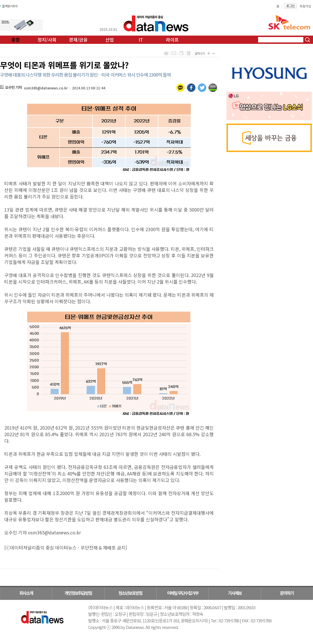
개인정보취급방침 (78, 593)
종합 (16, 40)
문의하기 (287, 593)
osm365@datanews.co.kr (46, 88)
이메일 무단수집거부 (183, 593)
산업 (110, 40)
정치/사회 (47, 40)
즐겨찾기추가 (10, 6)
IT (141, 40)
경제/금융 (78, 40)
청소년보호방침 (130, 593)
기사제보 (235, 593)
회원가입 (305, 6)
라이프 (172, 40)
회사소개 (26, 593)
